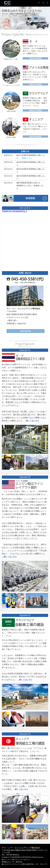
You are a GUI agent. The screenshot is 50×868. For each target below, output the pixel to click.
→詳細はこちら (26, 158)
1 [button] (19, 32)
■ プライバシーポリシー (21, 860)
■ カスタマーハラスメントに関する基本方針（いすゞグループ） (25, 864)
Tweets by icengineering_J (15, 211)
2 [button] (23, 32)
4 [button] (31, 32)
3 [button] (27, 32)
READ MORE (35, 58)
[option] (25, 18)
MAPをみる (26, 331)
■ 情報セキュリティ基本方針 (12, 862)
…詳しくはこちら (32, 421)
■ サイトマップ (7, 860)
